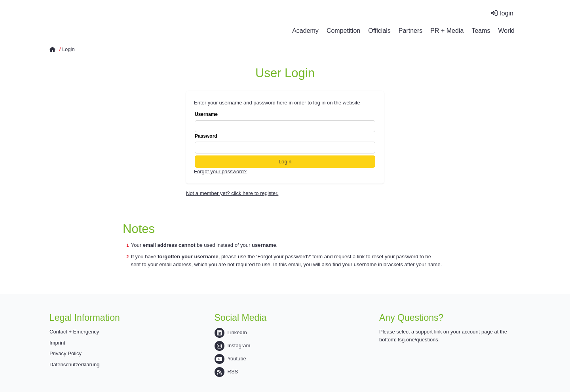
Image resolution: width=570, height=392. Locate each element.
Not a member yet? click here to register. (232, 193)
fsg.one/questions (418, 340)
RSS (226, 372)
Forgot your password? (220, 171)
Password (285, 144)
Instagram (233, 346)
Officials (379, 31)
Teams (481, 31)
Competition (343, 31)
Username (285, 122)
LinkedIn (231, 332)
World (507, 31)
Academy (305, 31)
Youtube (230, 359)
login (507, 13)
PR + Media (447, 31)
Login (68, 49)
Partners (410, 31)
